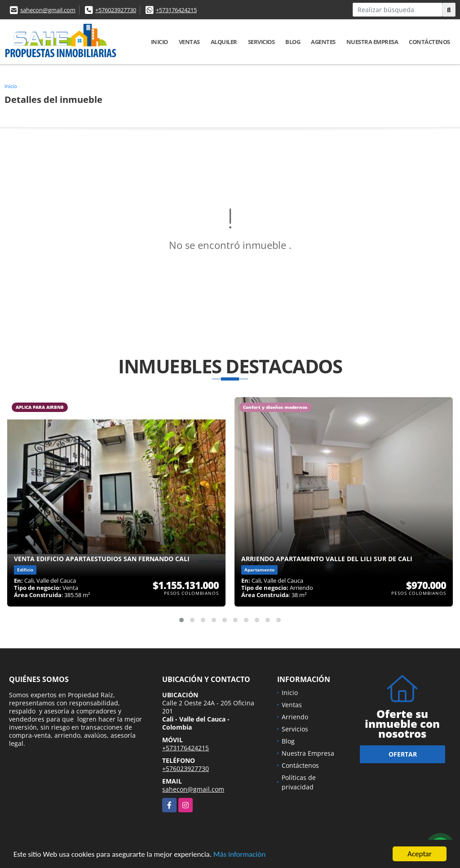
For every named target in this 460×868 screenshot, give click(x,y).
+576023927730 (116, 10)
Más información (239, 855)
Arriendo (295, 717)
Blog (293, 42)
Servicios (261, 42)
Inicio (159, 42)
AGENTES (323, 42)
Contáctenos (429, 42)
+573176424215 (176, 10)
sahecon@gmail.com (48, 10)
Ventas (189, 42)
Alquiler (224, 42)
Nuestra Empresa (372, 42)
